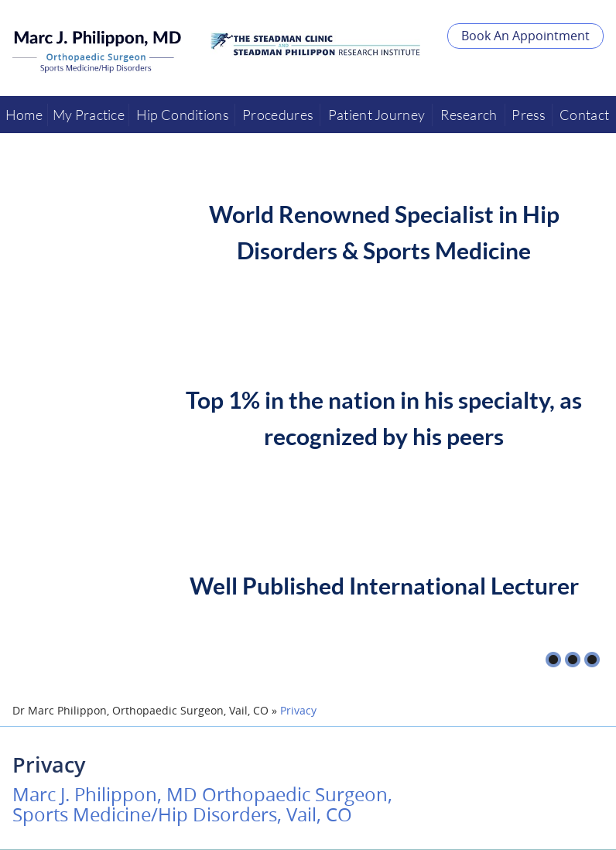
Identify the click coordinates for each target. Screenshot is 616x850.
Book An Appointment (525, 36)
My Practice (89, 115)
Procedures (278, 115)
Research (469, 115)
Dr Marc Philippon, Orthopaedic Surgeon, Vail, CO (140, 710)
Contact (584, 115)
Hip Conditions (183, 115)
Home (24, 115)
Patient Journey (377, 115)
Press (529, 115)
